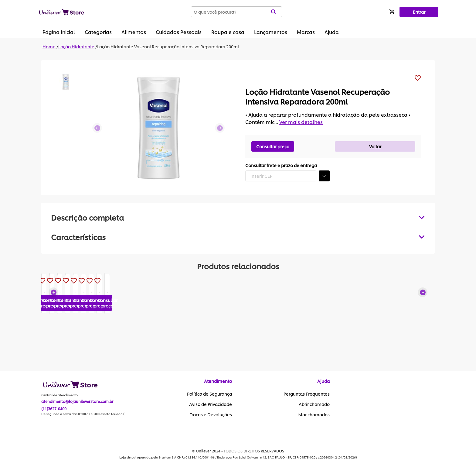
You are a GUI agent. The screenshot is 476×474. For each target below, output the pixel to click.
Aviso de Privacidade (211, 404)
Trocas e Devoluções (211, 415)
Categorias (98, 32)
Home (49, 46)
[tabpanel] (238, 237)
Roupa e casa (228, 32)
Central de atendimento (59, 395)
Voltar (375, 146)
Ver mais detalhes (301, 122)
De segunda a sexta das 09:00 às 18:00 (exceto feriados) (83, 414)
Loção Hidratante (76, 46)
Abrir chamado (314, 404)
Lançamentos (271, 32)
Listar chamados (313, 415)
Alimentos (134, 32)
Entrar (419, 12)
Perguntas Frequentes (307, 394)
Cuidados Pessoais (179, 32)
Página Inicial (59, 32)
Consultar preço (273, 146)
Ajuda (332, 32)
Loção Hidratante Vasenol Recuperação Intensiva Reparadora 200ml (168, 46)
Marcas (306, 32)
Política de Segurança (209, 394)
